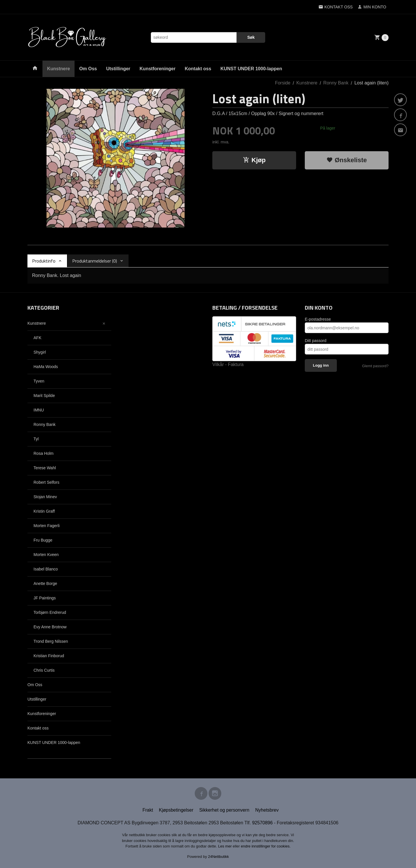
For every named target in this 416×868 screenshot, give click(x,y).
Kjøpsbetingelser (176, 810)
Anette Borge (45, 583)
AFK (37, 338)
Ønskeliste (347, 160)
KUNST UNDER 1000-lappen (251, 69)
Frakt (148, 810)
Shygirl (40, 352)
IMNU (39, 410)
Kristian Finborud (49, 656)
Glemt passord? (375, 366)
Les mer (225, 846)
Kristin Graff (44, 511)
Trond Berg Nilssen (51, 641)
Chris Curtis (44, 670)
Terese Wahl (45, 468)
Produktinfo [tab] (44, 261)
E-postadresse (318, 319)
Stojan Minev (45, 497)
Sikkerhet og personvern (224, 810)
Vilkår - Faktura (228, 364)
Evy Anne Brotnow (50, 627)
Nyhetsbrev (267, 810)
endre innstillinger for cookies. (266, 846)
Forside (283, 83)
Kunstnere (58, 69)
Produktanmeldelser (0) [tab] (95, 261)
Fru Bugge (43, 540)
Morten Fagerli (47, 526)
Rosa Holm (43, 453)
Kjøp (254, 160)
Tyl (36, 439)
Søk (251, 37)
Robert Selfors (46, 482)
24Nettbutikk (218, 857)
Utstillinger (118, 69)
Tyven (39, 381)
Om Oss (88, 69)
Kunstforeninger (157, 69)
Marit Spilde (44, 396)
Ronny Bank (44, 424)
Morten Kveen (46, 555)
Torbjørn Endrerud (50, 612)
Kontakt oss (198, 69)
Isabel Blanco (46, 569)
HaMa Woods (46, 367)
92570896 (262, 823)
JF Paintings (45, 598)
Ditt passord (316, 341)
